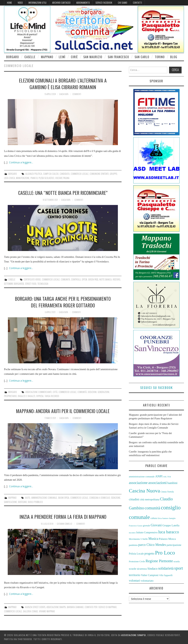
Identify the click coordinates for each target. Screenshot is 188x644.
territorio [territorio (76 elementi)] (135, 575)
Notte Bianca (105, 279)
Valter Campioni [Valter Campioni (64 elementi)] (150, 575)
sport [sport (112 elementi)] (179, 568)
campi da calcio (51, 174)
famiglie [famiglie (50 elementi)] (172, 518)
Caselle (30, 57)
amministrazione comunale (44, 498)
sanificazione (10, 502)
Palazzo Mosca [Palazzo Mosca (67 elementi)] (167, 539)
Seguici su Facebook (157, 388)
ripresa (40, 396)
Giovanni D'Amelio (64, 524)
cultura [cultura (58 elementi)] (154, 518)
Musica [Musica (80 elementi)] (153, 539)
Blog (174, 57)
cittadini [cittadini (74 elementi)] (134, 499)
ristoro (116, 279)
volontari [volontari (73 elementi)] (134, 581)
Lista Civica (9, 178)
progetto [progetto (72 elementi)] (149, 553)
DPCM (84, 279)
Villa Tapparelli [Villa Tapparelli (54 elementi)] (166, 575)
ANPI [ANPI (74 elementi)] (159, 476)
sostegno (22, 502)
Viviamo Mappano (47, 611)
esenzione (116, 498)
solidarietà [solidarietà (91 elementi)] (166, 568)
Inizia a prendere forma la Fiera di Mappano (63, 517)
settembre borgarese (14, 284)
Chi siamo (123, 3)
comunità (65, 279)
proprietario (10, 396)
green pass (93, 279)
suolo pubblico (35, 502)
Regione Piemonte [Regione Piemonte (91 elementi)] (159, 561)
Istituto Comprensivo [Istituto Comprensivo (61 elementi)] (147, 532)
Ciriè (74, 57)
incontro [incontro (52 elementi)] (132, 533)
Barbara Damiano (75, 607)
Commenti (77, 94)
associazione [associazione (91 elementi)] (138, 483)
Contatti (137, 3)
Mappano (47, 57)
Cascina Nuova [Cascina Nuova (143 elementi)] (144, 491)
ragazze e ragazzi (27, 396)
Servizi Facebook (104, 3)
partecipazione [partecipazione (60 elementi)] (174, 545)
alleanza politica (34, 174)
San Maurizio (93, 57)
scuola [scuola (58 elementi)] (177, 561)
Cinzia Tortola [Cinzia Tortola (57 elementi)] (167, 492)
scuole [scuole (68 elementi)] (133, 569)
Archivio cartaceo (61, 3)
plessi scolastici (46, 178)
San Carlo (142, 57)
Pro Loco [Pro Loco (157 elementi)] (165, 553)
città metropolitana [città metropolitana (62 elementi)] (150, 499)
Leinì (62, 57)
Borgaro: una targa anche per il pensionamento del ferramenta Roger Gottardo (63, 302)
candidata (65, 174)
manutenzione (23, 178)
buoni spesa (64, 498)
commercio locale (80, 174)
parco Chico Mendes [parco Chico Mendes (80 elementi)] (152, 545)
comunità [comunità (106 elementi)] (152, 508)
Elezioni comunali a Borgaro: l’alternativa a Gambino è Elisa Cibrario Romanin (63, 84)
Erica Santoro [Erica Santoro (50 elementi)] (163, 518)
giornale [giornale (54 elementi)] (147, 526)
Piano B (34, 178)
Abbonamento (83, 3)
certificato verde (32, 279)
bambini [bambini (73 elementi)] (172, 483)
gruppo (113, 174)
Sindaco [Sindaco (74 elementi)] (152, 569)
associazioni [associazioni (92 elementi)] (158, 483)
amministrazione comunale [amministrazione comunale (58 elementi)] (142, 477)
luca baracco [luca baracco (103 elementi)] (169, 532)
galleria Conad (30, 611)
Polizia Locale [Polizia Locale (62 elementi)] (136, 554)
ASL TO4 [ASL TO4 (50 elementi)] (167, 477)
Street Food (31, 284)
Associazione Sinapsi (56, 607)
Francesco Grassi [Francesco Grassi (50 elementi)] (136, 526)
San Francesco (118, 57)
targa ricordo (52, 396)
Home (9, 3)
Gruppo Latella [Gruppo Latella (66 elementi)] (171, 525)
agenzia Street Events (35, 607)
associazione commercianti (38, 392)
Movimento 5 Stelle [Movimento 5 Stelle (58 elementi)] (138, 539)
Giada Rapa (64, 94)
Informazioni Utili (37, 3)
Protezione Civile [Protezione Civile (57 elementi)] (137, 561)
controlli (76, 279)
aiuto (28, 498)
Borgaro (13, 57)
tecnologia (43, 284)
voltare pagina (62, 178)
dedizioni (92, 392)
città (55, 392)
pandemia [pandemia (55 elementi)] (133, 545)
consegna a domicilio (100, 498)
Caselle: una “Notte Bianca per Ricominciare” (63, 193)
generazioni (103, 392)
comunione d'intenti (99, 174)
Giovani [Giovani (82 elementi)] (156, 525)
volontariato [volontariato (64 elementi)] (147, 581)
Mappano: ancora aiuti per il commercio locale (63, 411)
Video (20, 3)
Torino (160, 57)
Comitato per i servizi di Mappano (101, 607)
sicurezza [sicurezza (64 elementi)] (142, 569)
